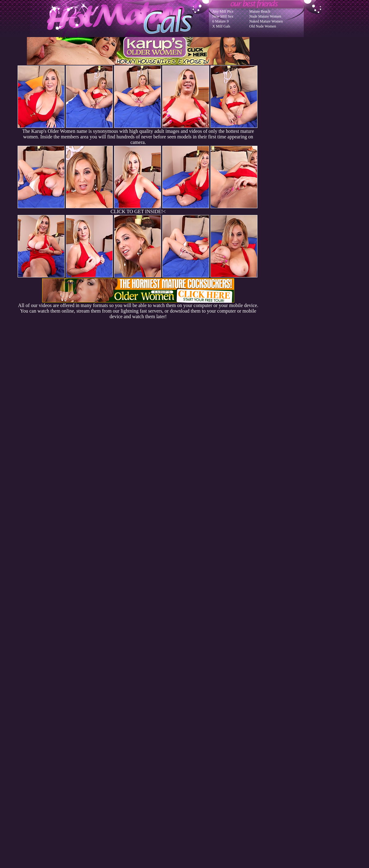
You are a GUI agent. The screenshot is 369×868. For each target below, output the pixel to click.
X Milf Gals (221, 26)
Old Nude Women (263, 26)
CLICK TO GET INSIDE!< (138, 211)
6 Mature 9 (221, 21)
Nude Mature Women (265, 16)
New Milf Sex (223, 16)
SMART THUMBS (195, 744)
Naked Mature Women (266, 21)
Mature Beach (260, 11)
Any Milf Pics (223, 11)
